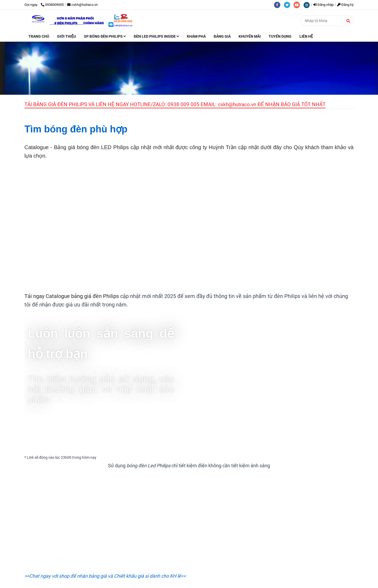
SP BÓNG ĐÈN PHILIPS (105, 36)
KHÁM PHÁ (196, 36)
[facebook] (279, 5)
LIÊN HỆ (306, 36)
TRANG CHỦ (39, 36)
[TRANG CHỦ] (83, 20)
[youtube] (298, 5)
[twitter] (289, 5)
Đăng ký (345, 5)
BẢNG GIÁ (222, 36)
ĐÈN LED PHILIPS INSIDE (156, 36)
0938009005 (52, 5)
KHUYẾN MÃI (250, 36)
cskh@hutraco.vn (82, 5)
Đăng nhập (323, 5)
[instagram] (308, 5)
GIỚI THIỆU (66, 36)
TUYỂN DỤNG (280, 36)
